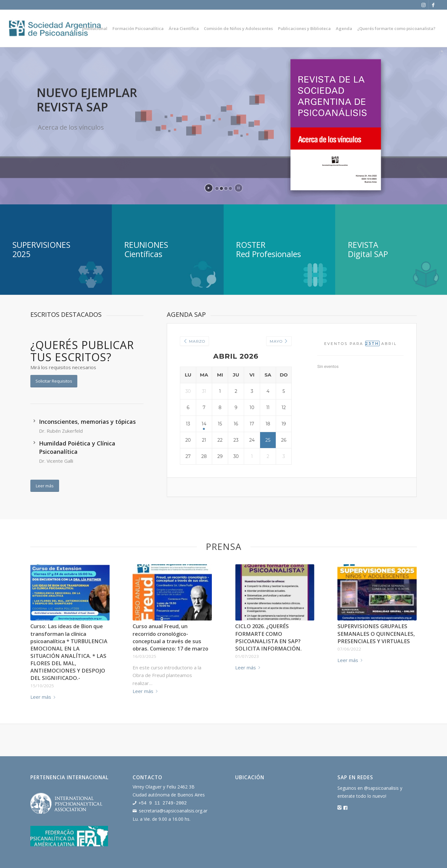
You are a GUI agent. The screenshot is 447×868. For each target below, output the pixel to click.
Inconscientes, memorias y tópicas (87, 422)
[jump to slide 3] (226, 188)
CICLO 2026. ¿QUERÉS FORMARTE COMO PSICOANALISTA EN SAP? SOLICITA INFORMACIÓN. (268, 637)
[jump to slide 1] (217, 188)
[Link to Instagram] (424, 5)
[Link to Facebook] (433, 5)
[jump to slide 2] (221, 188)
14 (204, 424)
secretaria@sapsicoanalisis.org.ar (173, 810)
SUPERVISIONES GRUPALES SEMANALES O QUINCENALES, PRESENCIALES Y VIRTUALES (376, 633)
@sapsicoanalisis (381, 788)
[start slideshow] (209, 188)
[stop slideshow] (239, 188)
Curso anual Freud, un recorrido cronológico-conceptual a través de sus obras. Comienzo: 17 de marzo (170, 637)
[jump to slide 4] (230, 188)
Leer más (44, 697)
